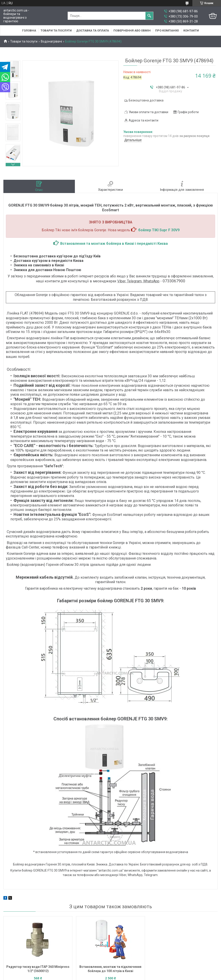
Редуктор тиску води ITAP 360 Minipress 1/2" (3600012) (38, 969)
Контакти (191, 30)
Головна (29, 30)
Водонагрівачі (51, 41)
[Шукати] (149, 16)
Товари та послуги (56, 30)
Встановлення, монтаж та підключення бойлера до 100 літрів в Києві (110, 969)
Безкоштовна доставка (146, 100)
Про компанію (167, 30)
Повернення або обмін (132, 30)
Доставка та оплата (93, 30)
